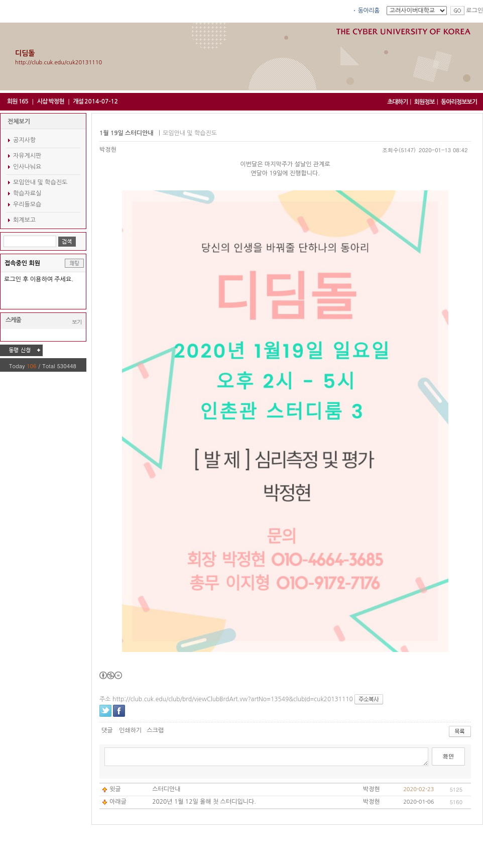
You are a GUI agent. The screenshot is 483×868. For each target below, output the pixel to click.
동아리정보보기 (459, 102)
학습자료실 (27, 193)
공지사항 (24, 140)
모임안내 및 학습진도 (40, 182)
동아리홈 (369, 11)
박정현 (108, 150)
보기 (77, 322)
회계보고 (24, 220)
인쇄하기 (130, 730)
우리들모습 (27, 204)
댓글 (107, 730)
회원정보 (425, 102)
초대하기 (397, 102)
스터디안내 (166, 789)
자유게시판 (27, 156)
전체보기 (19, 122)
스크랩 (155, 730)
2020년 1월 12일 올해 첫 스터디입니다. (204, 802)
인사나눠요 (27, 167)
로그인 (474, 11)
